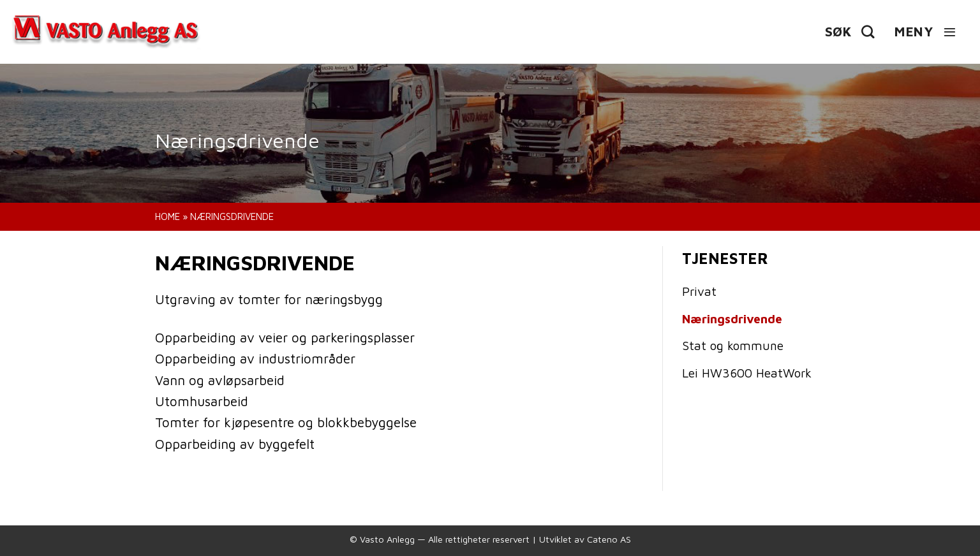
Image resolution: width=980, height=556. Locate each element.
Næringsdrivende (732, 318)
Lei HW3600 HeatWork (747, 373)
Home (167, 216)
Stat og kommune (733, 345)
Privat (699, 291)
